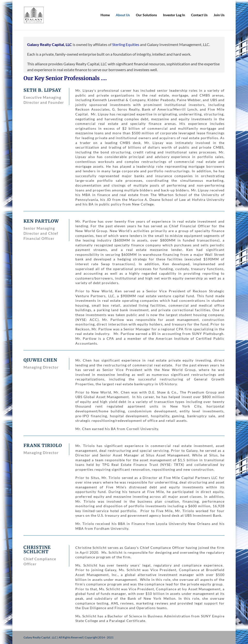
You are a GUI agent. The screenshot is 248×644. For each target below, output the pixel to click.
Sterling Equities (126, 44)
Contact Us (199, 15)
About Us (123, 15)
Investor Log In (174, 15)
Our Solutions (146, 15)
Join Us (219, 15)
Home (105, 15)
